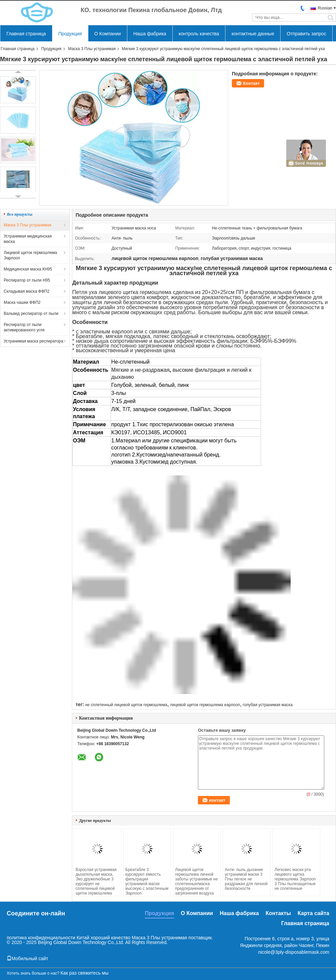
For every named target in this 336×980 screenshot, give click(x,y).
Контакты (278, 913)
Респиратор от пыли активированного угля (24, 327)
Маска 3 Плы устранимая (92, 49)
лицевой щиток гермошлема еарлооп (205, 705)
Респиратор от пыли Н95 (27, 280)
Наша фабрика (150, 34)
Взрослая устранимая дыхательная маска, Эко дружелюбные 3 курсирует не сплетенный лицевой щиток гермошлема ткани (96, 884)
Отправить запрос (306, 34)
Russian (325, 8)
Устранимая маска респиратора (33, 341)
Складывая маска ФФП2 (27, 291)
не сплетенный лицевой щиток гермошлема (126, 705)
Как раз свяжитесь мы (85, 973)
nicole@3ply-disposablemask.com (294, 952)
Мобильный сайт (27, 958)
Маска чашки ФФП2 (22, 302)
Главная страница (26, 34)
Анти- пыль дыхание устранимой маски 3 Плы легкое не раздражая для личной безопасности (246, 879)
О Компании (108, 34)
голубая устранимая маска (268, 705)
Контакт (251, 83)
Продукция (70, 34)
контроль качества (199, 34)
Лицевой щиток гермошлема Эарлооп (30, 255)
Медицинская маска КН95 (28, 269)
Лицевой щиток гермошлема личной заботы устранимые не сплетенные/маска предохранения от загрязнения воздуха (196, 881)
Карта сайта (313, 913)
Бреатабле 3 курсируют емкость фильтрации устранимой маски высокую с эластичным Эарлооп (147, 881)
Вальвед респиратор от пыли (31, 314)
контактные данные (253, 34)
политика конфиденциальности (41, 938)
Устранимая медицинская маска (28, 239)
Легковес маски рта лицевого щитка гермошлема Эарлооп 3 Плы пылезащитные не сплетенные (295, 879)
